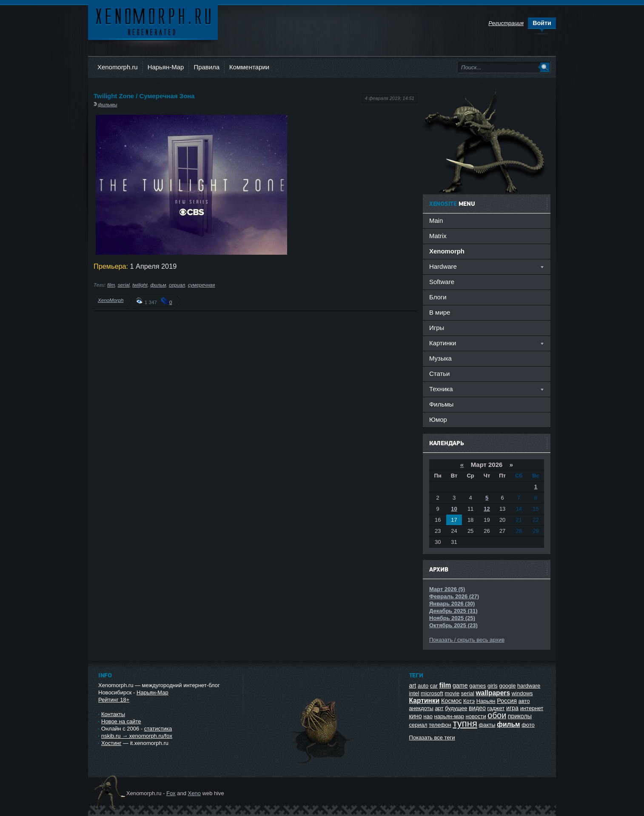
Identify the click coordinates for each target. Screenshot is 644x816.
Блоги (438, 297)
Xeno (194, 793)
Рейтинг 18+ (114, 700)
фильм (158, 285)
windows (522, 693)
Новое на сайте (121, 721)
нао (428, 716)
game (460, 685)
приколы (520, 716)
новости (476, 716)
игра (512, 708)
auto (423, 686)
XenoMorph (111, 300)
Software (442, 282)
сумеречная (202, 285)
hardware (529, 686)
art (413, 685)
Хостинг (111, 743)
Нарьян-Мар (166, 67)
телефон (440, 725)
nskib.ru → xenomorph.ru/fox (137, 736)
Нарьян (486, 701)
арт (439, 708)
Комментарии (249, 67)
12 (487, 509)
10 (454, 509)
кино (416, 716)
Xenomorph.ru (118, 67)
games (477, 686)
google (507, 686)
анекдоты (421, 708)
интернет (532, 708)
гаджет (496, 708)
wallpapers (493, 693)
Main (436, 220)
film (111, 285)
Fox (171, 793)
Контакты (113, 714)
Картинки (425, 701)
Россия (507, 701)
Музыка (440, 358)
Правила (207, 67)
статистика (158, 729)
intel (414, 693)
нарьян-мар (449, 716)
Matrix (438, 236)
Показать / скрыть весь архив (467, 640)
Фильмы (441, 404)
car (434, 686)
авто (524, 701)
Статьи (439, 374)
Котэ (469, 701)
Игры (437, 328)
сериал (177, 285)
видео (477, 708)
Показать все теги (432, 738)
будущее (456, 708)
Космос (451, 701)
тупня (465, 724)
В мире (440, 312)
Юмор (438, 419)
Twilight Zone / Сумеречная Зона (144, 96)
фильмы (108, 104)
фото (528, 725)
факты (487, 725)
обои (497, 715)
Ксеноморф (153, 21)
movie (452, 693)
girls (493, 686)
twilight (140, 285)
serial (124, 285)
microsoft (432, 693)
